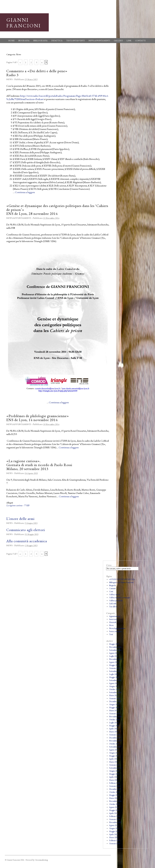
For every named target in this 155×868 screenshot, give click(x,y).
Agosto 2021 (114, 683)
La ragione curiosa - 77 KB (18, 505)
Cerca (109, 565)
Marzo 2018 (114, 732)
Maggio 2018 (114, 726)
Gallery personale (116, 600)
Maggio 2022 (114, 677)
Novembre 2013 (115, 822)
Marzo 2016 (114, 780)
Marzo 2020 (114, 695)
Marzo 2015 (114, 798)
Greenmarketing (41, 860)
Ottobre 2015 (114, 792)
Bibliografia (40, 41)
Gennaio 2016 (115, 786)
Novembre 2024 (115, 647)
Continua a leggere (25, 192)
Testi (111, 634)
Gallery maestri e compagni (120, 597)
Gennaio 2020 (115, 698)
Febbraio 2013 (115, 840)
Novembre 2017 (115, 741)
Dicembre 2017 (115, 738)
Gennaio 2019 (115, 714)
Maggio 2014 (114, 810)
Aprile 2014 (114, 813)
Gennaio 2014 (115, 819)
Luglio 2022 (114, 674)
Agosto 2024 (114, 653)
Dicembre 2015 (115, 789)
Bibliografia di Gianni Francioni (121, 582)
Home (11, 41)
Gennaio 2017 (115, 765)
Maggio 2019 (114, 707)
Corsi (111, 591)
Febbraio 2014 (115, 816)
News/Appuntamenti (99, 41)
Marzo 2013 (114, 837)
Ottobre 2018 (114, 720)
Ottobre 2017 (114, 744)
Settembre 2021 (115, 680)
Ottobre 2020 (114, 689)
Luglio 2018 (114, 723)
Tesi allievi (113, 607)
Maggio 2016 (114, 774)
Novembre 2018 (115, 717)
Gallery (118, 41)
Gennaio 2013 (115, 843)
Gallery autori (115, 594)
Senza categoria (115, 631)
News (9, 79)
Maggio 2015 (114, 795)
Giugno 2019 (114, 704)
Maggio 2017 (114, 756)
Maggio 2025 (114, 644)
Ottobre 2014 (114, 804)
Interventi (113, 619)
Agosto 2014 (114, 807)
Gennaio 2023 (115, 668)
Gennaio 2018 (115, 735)
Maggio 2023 (114, 665)
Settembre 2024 (115, 650)
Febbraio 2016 (115, 783)
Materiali (113, 622)
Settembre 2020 (115, 692)
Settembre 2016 (115, 768)
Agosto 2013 (114, 825)
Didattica (57, 41)
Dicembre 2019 (115, 701)
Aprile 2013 (114, 834)
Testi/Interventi (76, 41)
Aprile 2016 (114, 777)
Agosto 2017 (114, 750)
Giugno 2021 (114, 686)
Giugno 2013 (114, 828)
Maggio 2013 (114, 831)
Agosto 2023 (114, 662)
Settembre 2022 (115, 671)
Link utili (113, 604)
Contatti (140, 41)
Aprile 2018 (114, 729)
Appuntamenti (115, 616)
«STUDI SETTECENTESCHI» (122, 579)
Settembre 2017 (115, 747)
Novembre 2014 (115, 801)
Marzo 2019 (114, 710)
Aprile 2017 (114, 759)
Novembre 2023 (115, 659)
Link (129, 41)
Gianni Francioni (24, 23)
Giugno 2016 (114, 771)
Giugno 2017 (114, 753)
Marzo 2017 (114, 762)
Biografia (24, 41)
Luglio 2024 (114, 656)
